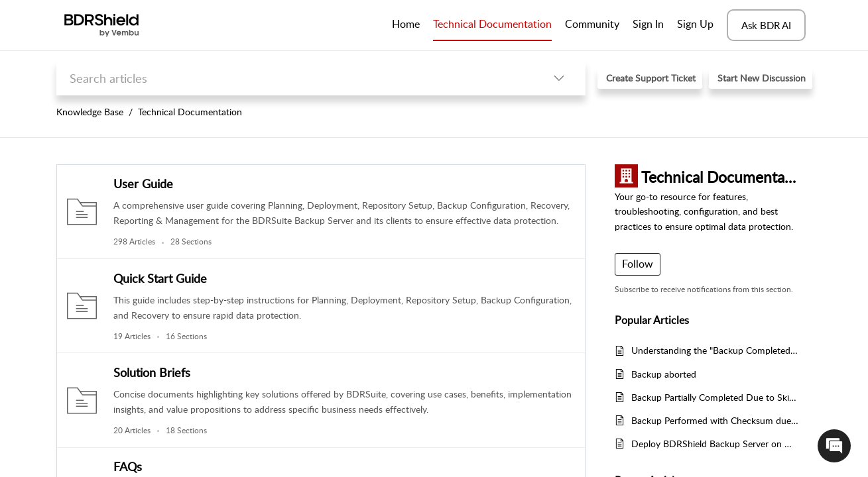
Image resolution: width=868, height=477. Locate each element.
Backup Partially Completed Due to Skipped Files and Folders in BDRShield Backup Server (715, 397)
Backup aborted (664, 374)
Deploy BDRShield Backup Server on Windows (715, 444)
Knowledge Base (90, 112)
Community (592, 24)
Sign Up (695, 24)
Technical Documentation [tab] (492, 24)
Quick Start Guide (160, 278)
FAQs (128, 466)
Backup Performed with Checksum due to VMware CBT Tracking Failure (715, 420)
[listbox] (559, 78)
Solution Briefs (152, 372)
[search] (294, 78)
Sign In (648, 24)
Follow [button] (638, 264)
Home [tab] (406, 24)
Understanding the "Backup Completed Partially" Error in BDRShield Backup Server (715, 350)
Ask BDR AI (766, 25)
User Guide (143, 184)
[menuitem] (648, 25)
